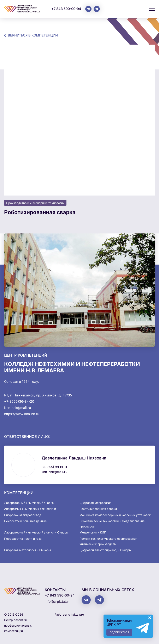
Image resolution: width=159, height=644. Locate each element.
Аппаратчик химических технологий (30, 509)
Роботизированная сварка (98, 509)
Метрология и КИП (93, 532)
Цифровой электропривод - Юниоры (105, 550)
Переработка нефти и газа (23, 539)
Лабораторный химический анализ (29, 503)
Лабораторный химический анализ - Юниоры (36, 532)
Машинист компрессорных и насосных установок (115, 515)
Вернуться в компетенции (33, 35)
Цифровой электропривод (23, 515)
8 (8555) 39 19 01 (54, 467)
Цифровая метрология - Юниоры (27, 550)
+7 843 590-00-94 (66, 9)
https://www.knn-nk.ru (22, 414)
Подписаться (119, 632)
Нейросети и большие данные (25, 521)
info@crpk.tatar (57, 601)
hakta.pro (77, 614)
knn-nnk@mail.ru (54, 472)
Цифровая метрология (95, 503)
